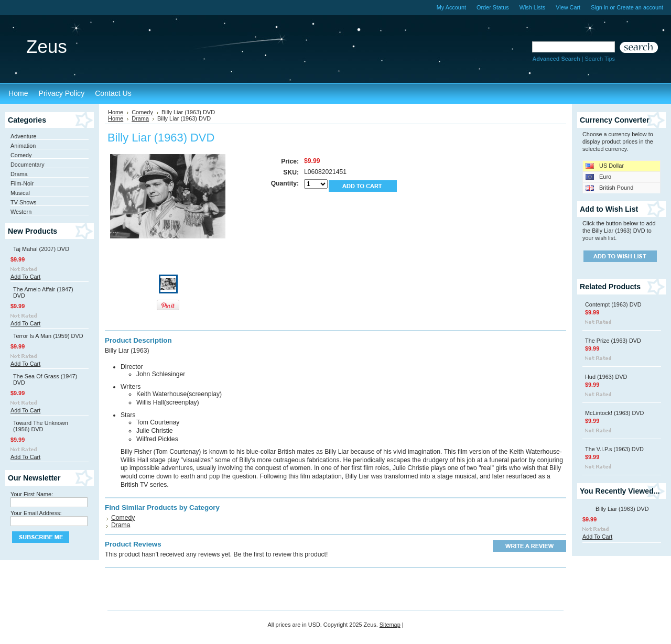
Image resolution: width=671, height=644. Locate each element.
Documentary (28, 165)
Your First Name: (32, 494)
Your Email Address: (36, 513)
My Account (451, 7)
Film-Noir (22, 183)
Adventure (24, 136)
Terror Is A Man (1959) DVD (48, 336)
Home (116, 112)
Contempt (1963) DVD (613, 304)
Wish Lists (533, 7)
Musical (20, 193)
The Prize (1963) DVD (613, 341)
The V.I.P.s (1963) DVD (614, 449)
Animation (23, 146)
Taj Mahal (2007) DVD (41, 249)
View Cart (568, 7)
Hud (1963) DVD (606, 377)
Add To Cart (25, 277)
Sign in (599, 7)
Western (21, 212)
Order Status (493, 7)
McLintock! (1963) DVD (614, 413)
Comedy (21, 155)
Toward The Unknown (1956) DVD (41, 426)
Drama (19, 174)
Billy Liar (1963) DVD (622, 509)
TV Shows (24, 202)
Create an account (640, 7)
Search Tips (600, 59)
